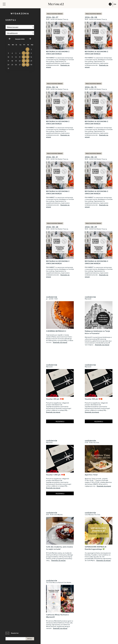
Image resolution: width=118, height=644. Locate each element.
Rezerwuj (60, 421)
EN (115, 4)
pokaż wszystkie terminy (55, 14)
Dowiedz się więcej (60, 342)
